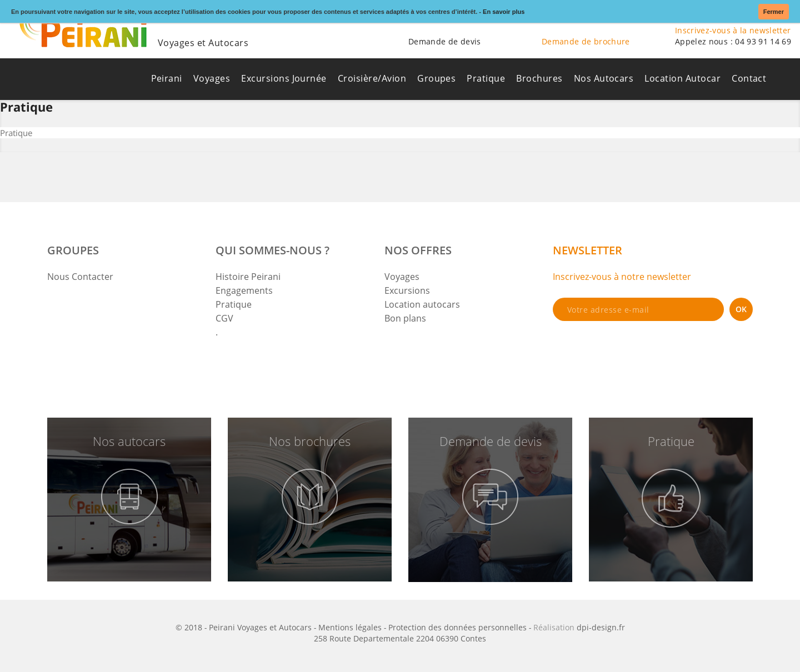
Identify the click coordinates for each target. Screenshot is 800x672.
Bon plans (405, 318)
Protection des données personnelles (457, 627)
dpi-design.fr (601, 627)
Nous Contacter (80, 277)
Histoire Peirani (248, 277)
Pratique (486, 78)
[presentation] (637, 351)
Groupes (436, 78)
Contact (749, 78)
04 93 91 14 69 (763, 41)
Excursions (407, 290)
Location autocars (422, 304)
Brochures (539, 78)
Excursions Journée (284, 78)
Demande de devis (445, 41)
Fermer (774, 12)
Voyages (212, 78)
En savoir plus (504, 12)
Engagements (244, 290)
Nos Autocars (604, 78)
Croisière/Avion (372, 78)
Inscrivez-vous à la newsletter (733, 30)
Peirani (167, 78)
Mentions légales (350, 627)
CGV (224, 318)
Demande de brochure (586, 41)
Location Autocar (682, 78)
